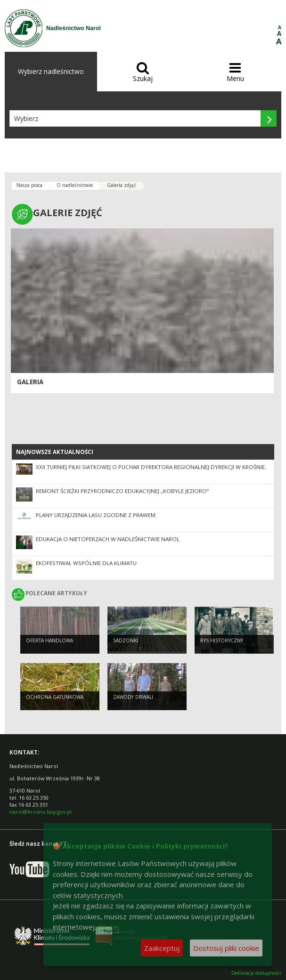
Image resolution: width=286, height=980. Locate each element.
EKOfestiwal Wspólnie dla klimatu (86, 563)
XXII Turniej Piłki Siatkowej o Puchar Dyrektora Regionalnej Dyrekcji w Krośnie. (151, 467)
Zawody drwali (133, 697)
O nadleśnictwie (75, 185)
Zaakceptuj (162, 948)
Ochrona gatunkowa (55, 697)
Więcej (109, 927)
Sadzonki (126, 640)
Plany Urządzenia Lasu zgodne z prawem (96, 515)
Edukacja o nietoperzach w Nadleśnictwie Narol (108, 539)
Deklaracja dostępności (256, 973)
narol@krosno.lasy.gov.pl (41, 812)
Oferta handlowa (49, 640)
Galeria (30, 382)
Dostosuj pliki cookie (226, 948)
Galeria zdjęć (122, 185)
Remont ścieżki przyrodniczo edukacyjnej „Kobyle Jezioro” (122, 491)
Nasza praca (29, 185)
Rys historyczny (222, 640)
